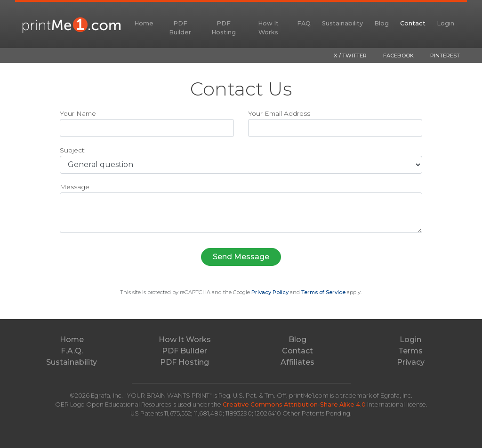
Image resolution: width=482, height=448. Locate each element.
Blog (382, 23)
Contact (413, 23)
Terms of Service (323, 292)
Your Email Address (279, 113)
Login (446, 23)
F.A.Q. (72, 351)
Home (144, 23)
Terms (410, 351)
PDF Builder (180, 28)
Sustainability (342, 23)
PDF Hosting (224, 28)
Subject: (73, 150)
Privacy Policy (270, 292)
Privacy (411, 362)
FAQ (304, 23)
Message (75, 187)
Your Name (78, 113)
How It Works (268, 28)
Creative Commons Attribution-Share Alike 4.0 (295, 404)
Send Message (241, 257)
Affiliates (297, 362)
